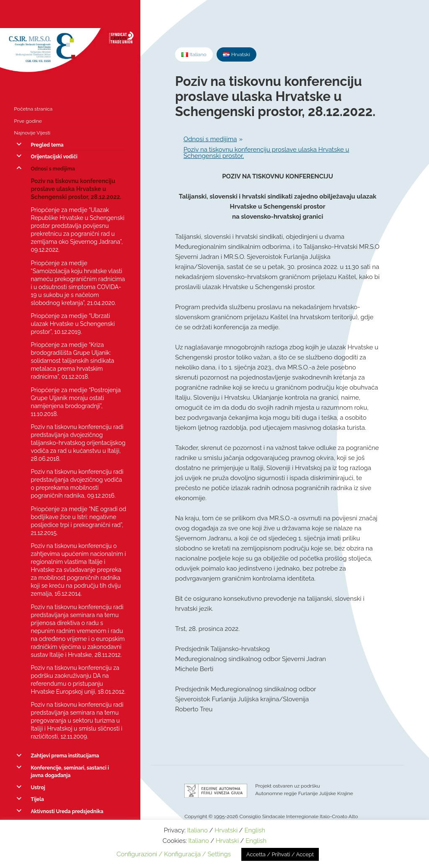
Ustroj (38, 788)
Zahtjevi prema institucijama (65, 756)
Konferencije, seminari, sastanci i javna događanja (70, 772)
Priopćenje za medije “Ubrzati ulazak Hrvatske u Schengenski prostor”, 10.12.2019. (73, 324)
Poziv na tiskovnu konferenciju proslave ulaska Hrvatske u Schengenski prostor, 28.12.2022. (76, 189)
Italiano (198, 830)
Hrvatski (226, 830)
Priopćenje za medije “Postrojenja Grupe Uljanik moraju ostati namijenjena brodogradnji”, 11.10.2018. (76, 402)
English (255, 830)
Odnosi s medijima (53, 169)
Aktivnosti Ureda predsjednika (67, 811)
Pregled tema (47, 145)
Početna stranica (33, 109)
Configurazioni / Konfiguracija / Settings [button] (174, 854)
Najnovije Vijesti (32, 133)
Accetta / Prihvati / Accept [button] (280, 854)
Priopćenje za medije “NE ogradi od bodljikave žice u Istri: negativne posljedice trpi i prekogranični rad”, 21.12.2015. (78, 521)
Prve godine (28, 121)
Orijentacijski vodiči (54, 157)
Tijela (37, 799)
